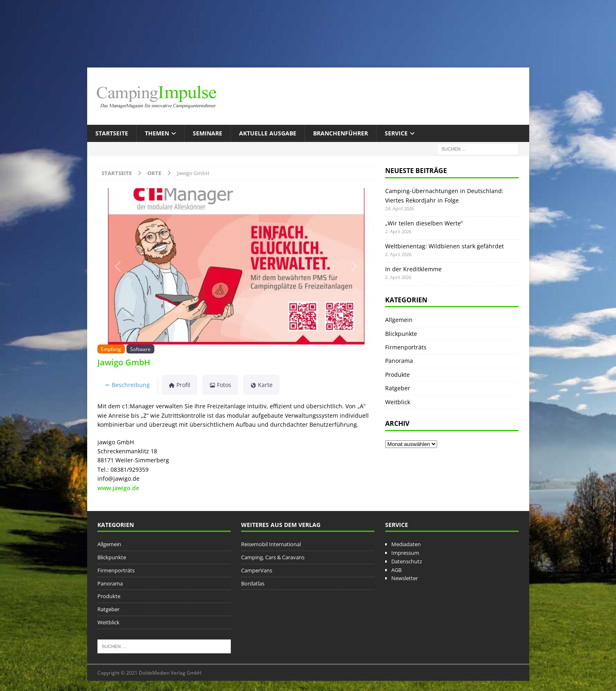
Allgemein (399, 320)
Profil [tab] (179, 385)
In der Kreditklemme (413, 269)
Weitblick (398, 402)
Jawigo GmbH (124, 362)
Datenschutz (407, 561)
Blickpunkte (401, 334)
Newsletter (405, 578)
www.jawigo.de (118, 488)
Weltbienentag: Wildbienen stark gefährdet (445, 246)
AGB (396, 570)
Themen (157, 133)
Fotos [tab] (220, 385)
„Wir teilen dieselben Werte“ (424, 223)
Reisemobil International (271, 544)
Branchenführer (341, 133)
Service (396, 133)
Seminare (208, 133)
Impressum (405, 553)
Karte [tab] (261, 385)
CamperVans (257, 570)
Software (140, 349)
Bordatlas (253, 583)
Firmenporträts (406, 347)
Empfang (111, 349)
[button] (118, 266)
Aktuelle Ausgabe (268, 133)
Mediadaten (406, 544)
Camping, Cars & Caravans (273, 557)
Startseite (112, 133)
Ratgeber (398, 388)
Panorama (399, 361)
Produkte (397, 375)
